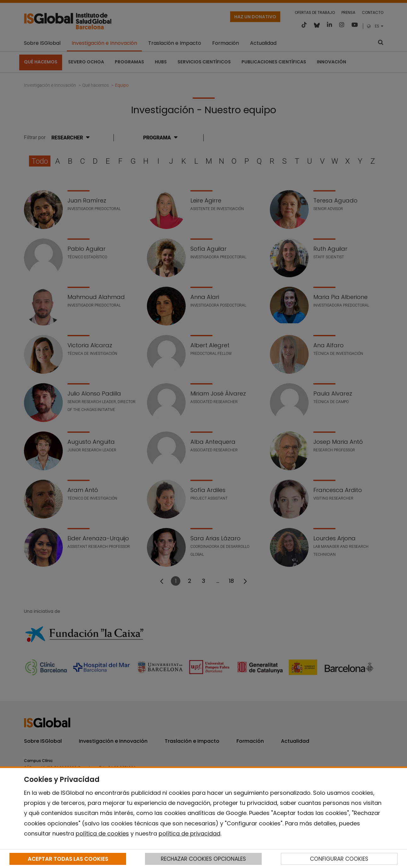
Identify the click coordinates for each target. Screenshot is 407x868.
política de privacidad (189, 833)
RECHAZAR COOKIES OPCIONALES (203, 859)
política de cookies (102, 833)
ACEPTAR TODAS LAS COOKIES (68, 859)
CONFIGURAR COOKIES (339, 859)
